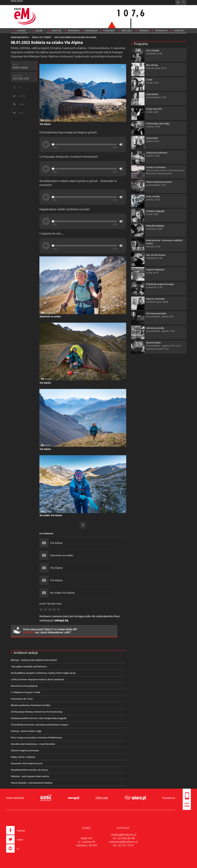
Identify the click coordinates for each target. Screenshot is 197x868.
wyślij (21, 112)
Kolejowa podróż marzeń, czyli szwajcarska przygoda (39, 718)
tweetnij (22, 96)
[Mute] (121, 144)
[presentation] (22, 853)
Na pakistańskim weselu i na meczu (29, 770)
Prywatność (169, 798)
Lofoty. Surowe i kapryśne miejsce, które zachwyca (37, 679)
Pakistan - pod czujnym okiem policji (30, 776)
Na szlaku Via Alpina (62, 593)
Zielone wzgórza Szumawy (25, 750)
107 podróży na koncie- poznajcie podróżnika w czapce (39, 725)
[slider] (85, 144)
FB (20, 88)
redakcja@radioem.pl (123, 835)
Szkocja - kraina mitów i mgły (26, 731)
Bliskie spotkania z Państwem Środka (30, 705)
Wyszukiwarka (184, 3)
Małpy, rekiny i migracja (23, 757)
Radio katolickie (15, 798)
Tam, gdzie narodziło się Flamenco (29, 666)
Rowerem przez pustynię (24, 686)
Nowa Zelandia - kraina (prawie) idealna (32, 783)
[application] (83, 144)
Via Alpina (56, 543)
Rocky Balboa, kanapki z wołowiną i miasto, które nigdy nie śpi (43, 673)
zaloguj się (61, 620)
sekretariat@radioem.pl (123, 842)
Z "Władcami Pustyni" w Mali (25, 692)
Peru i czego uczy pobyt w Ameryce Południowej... (37, 738)
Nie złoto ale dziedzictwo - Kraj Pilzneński (33, 744)
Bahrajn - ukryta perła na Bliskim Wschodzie (34, 660)
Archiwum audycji (26, 653)
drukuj (22, 104)
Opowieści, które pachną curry (27, 763)
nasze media (17, 1)
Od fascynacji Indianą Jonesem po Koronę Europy (37, 712)
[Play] (46, 144)
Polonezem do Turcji (22, 699)
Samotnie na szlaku (62, 555)
